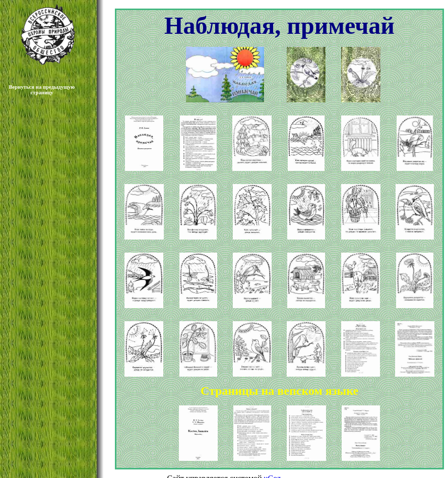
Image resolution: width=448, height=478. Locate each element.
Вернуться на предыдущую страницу (42, 90)
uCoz (273, 469)
